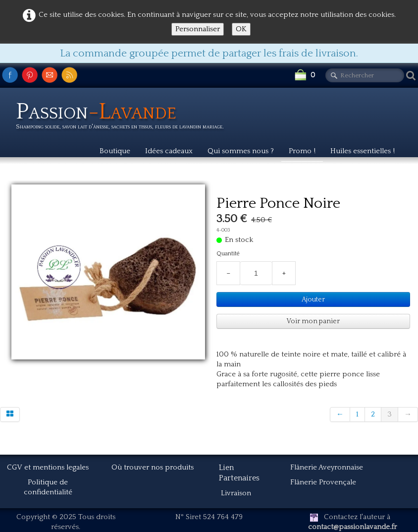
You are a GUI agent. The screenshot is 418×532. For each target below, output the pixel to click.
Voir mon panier (313, 321)
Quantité (228, 254)
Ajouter (313, 299)
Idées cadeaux (169, 151)
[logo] (124, 118)
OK (241, 29)
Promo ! (302, 151)
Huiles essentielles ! (363, 151)
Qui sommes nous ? (241, 151)
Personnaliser (198, 29)
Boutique (115, 151)
